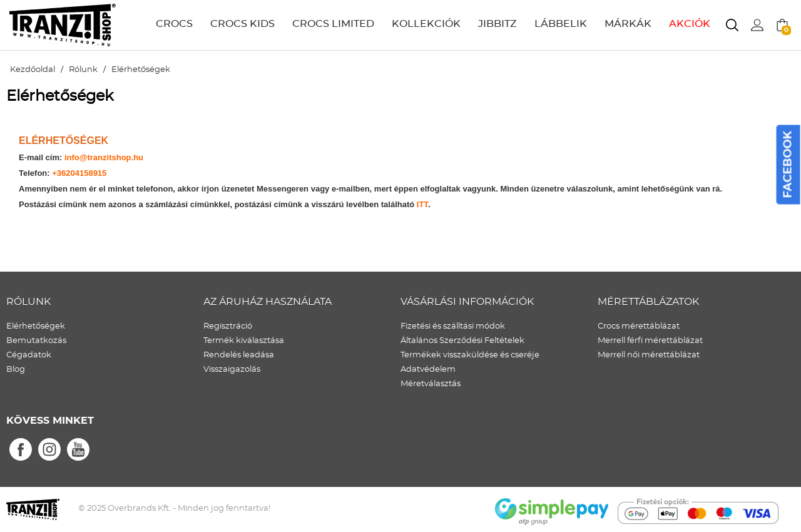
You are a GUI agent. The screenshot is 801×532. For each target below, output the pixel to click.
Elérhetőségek (36, 326)
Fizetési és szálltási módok (453, 326)
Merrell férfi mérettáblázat (650, 341)
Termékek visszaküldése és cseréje (470, 355)
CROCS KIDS (242, 24)
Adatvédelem (428, 370)
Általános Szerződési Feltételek (462, 341)
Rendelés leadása (239, 355)
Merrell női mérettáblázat (649, 355)
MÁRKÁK (628, 24)
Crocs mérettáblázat (639, 326)
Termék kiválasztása (244, 341)
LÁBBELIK (561, 24)
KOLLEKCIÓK (426, 24)
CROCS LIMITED (333, 24)
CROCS (174, 24)
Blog (16, 370)
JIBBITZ (497, 24)
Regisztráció (228, 326)
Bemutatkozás (36, 341)
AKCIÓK (690, 24)
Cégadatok (29, 355)
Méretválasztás (431, 384)
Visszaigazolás (232, 370)
